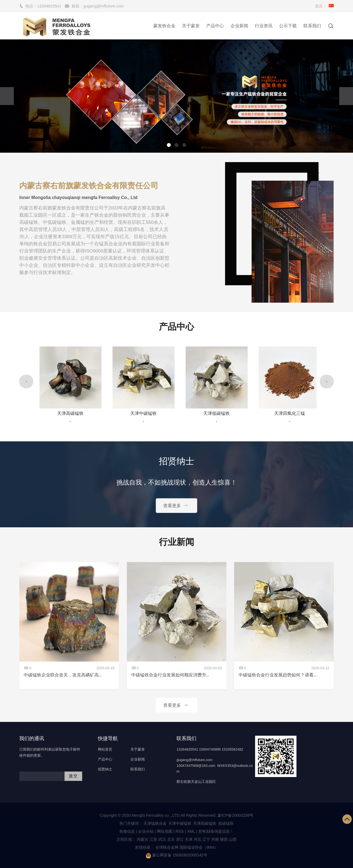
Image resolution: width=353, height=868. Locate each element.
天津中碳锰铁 (180, 823)
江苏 (153, 839)
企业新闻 (239, 26)
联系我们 (312, 26)
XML (191, 831)
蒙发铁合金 (164, 26)
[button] (169, 145)
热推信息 (127, 831)
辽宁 (206, 839)
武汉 (162, 839)
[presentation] (7, 96)
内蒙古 (143, 839)
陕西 (224, 839)
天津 (189, 839)
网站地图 (165, 831)
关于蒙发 (191, 26)
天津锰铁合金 (155, 823)
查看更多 (176, 505)
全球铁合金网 (167, 847)
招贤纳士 (105, 769)
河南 (215, 839)
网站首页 (105, 749)
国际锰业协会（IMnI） (199, 847)
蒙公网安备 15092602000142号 (176, 855)
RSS (180, 831)
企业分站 (146, 831)
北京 (171, 839)
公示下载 (288, 26)
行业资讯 (264, 26)
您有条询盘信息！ (216, 831)
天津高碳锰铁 (205, 823)
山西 (233, 839)
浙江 (180, 839)
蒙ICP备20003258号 (236, 815)
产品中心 (215, 26)
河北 (197, 839)
